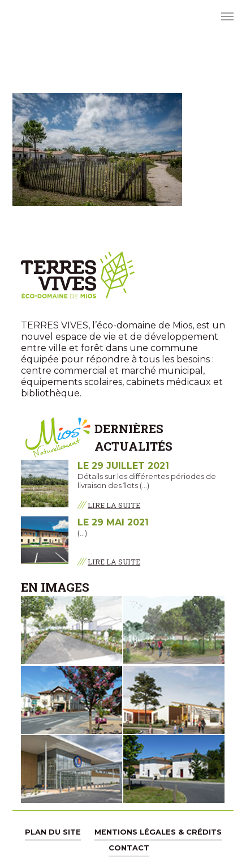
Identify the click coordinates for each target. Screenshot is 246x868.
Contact (129, 848)
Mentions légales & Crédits (158, 832)
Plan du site (53, 832)
